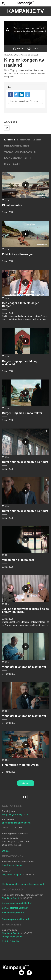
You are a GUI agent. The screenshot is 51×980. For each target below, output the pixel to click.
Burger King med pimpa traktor (22, 413)
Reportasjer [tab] (30, 139)
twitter (21, 973)
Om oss (6, 851)
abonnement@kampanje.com (16, 823)
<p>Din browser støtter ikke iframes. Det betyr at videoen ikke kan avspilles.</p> (26, 33)
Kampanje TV (26, 11)
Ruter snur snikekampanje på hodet (25, 462)
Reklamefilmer (12, 55)
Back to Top (26, 797)
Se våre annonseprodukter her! (17, 903)
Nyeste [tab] (10, 139)
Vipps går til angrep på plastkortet (24, 667)
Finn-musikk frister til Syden (20, 765)
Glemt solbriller (12, 205)
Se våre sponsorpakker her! (15, 919)
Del (10, 87)
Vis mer (26, 783)
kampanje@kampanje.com (15, 815)
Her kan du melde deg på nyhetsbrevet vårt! (23, 884)
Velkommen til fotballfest (18, 560)
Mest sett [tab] (12, 164)
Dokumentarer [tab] (16, 158)
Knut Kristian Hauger (12, 865)
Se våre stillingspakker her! (15, 908)
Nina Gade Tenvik (11, 898)
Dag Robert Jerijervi (12, 875)
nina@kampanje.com (12, 937)
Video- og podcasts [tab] (20, 152)
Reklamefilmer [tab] (16, 146)
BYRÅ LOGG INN (11, 941)
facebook (29, 973)
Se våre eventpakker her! (14, 913)
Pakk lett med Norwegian (18, 254)
